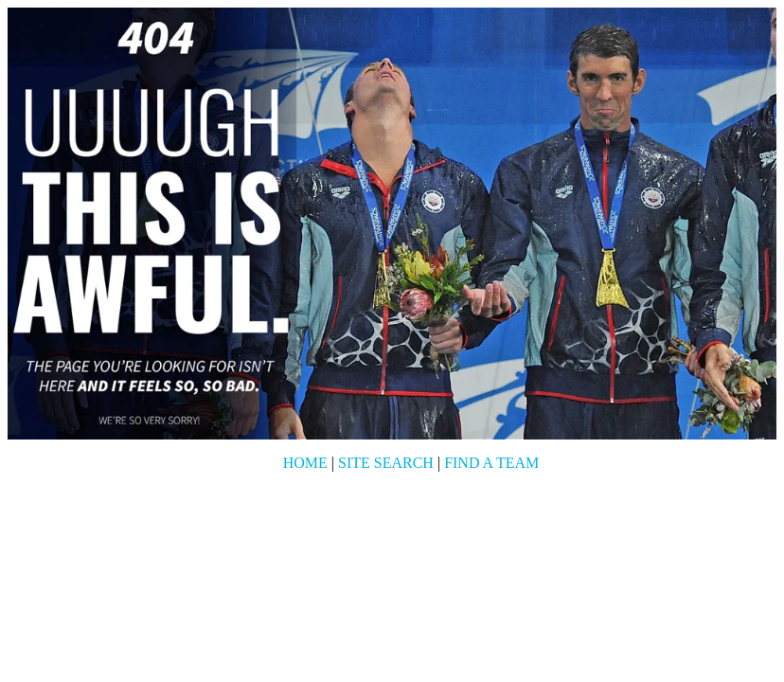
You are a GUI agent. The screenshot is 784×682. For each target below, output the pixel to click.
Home (305, 463)
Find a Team (491, 463)
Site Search (386, 463)
